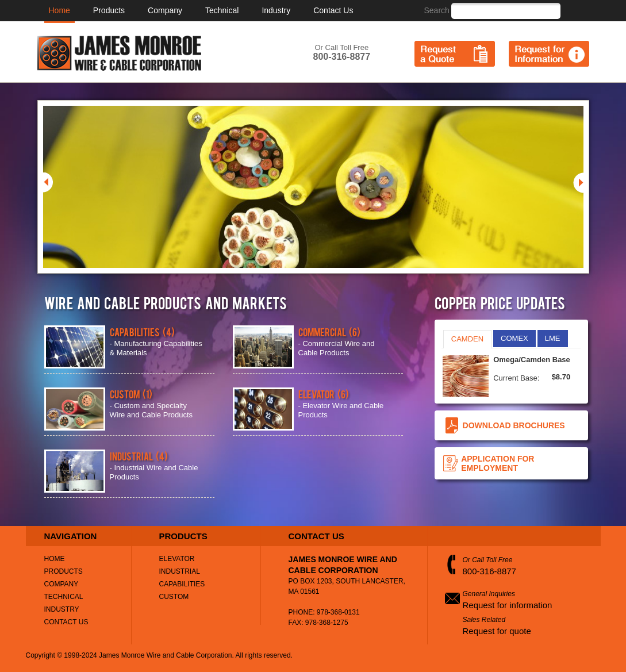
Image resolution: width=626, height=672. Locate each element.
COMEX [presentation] (514, 338)
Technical (222, 10)
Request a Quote (455, 54)
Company (165, 10)
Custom (174, 597)
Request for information (508, 605)
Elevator (177, 559)
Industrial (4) (139, 456)
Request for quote (497, 631)
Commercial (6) (329, 331)
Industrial (180, 571)
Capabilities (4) (142, 331)
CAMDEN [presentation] (467, 339)
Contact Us (333, 10)
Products (109, 10)
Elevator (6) (324, 393)
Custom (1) (131, 393)
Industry (276, 10)
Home (59, 10)
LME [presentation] (553, 338)
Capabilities (182, 584)
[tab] (467, 339)
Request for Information (549, 54)
